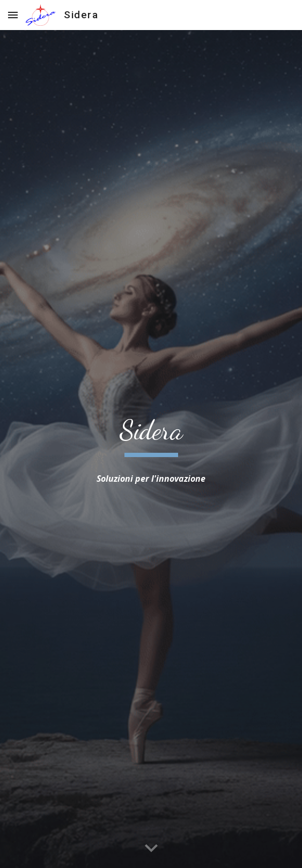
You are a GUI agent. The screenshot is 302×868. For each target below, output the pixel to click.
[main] (151, 435)
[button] (13, 15)
